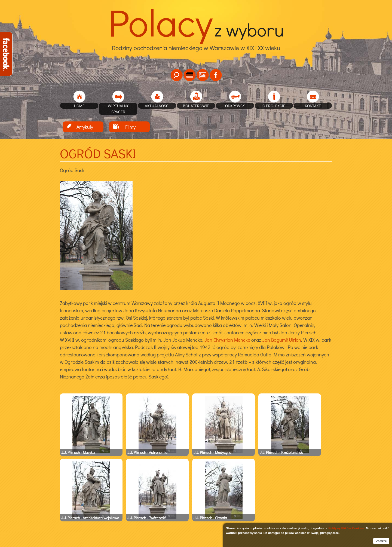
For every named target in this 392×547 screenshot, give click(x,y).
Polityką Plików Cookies (346, 528)
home (79, 106)
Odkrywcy (235, 106)
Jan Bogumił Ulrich (282, 340)
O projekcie (274, 106)
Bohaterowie (196, 106)
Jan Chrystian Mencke (227, 340)
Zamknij (381, 541)
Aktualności (157, 106)
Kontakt (313, 106)
